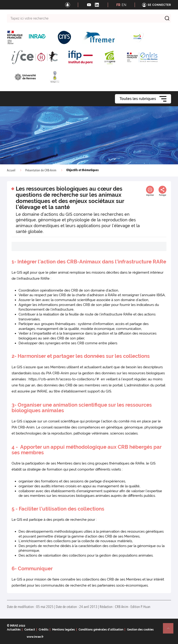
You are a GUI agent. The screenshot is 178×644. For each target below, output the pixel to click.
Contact (30, 630)
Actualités (14, 630)
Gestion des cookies (140, 630)
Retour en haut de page (170, 630)
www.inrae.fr (35, 637)
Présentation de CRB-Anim (41, 170)
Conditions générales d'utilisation (101, 630)
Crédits (44, 630)
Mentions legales (64, 630)
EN (124, 5)
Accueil (11, 170)
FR (118, 5)
